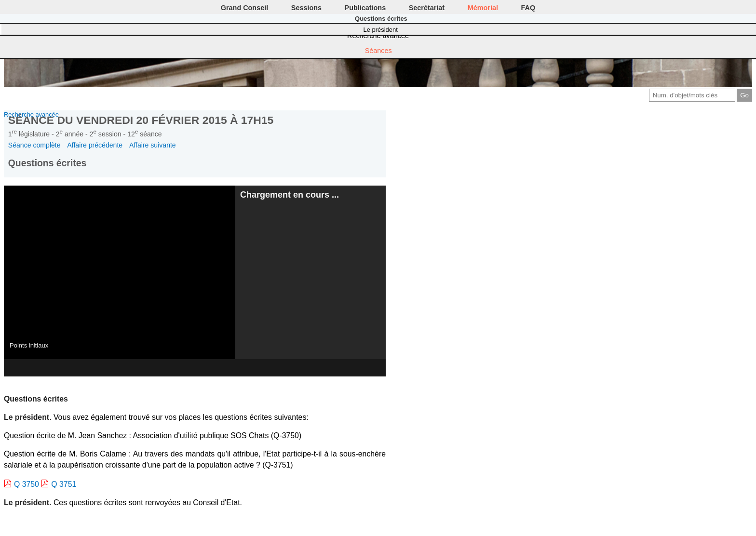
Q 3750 (27, 484)
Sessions (306, 8)
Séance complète (34, 145)
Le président (381, 30)
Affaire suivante (153, 145)
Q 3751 (64, 484)
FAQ (528, 8)
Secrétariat (427, 8)
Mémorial (483, 8)
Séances (378, 51)
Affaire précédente (95, 145)
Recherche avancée (378, 36)
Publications (365, 8)
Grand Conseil (244, 8)
